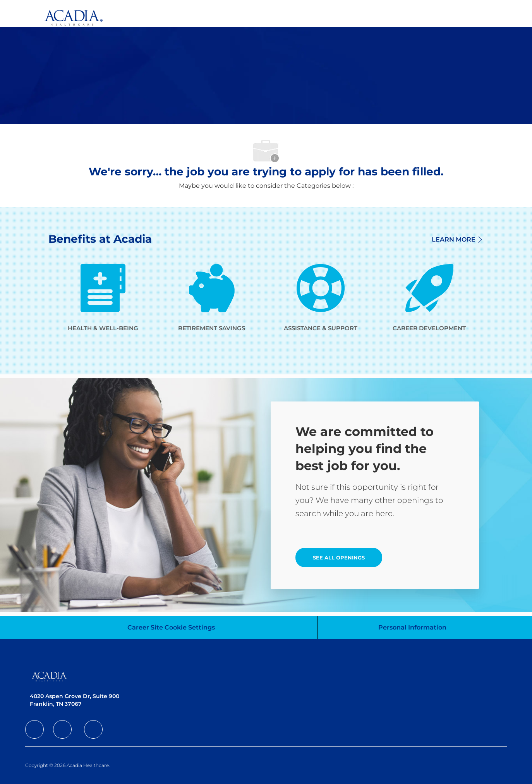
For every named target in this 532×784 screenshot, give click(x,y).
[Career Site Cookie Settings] (171, 628)
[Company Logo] (68, 13)
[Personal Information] (412, 628)
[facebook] (34, 729)
